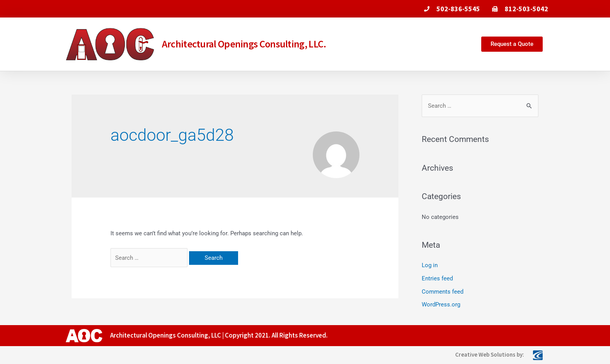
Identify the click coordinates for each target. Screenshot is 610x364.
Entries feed (437, 278)
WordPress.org (441, 304)
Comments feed (443, 292)
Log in (430, 265)
